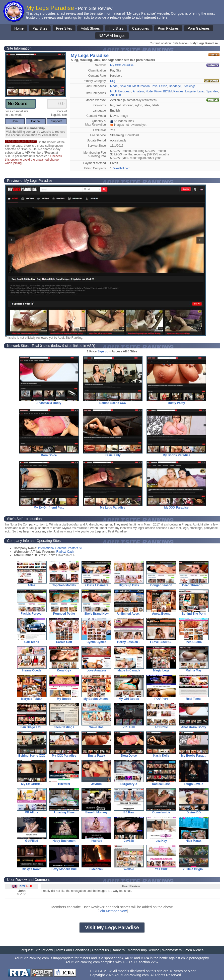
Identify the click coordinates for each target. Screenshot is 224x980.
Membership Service (144, 950)
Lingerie (190, 91)
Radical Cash (65, 552)
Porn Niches (194, 950)
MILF (113, 91)
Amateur (138, 91)
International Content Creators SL (60, 548)
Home (19, 28)
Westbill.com (122, 168)
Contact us (101, 950)
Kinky (158, 91)
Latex (201, 91)
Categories (141, 28)
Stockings (189, 86)
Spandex (212, 91)
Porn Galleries (199, 28)
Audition (115, 95)
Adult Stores (90, 28)
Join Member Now (113, 911)
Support (57, 121)
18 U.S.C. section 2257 (141, 962)
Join (15, 121)
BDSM (167, 91)
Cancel (36, 121)
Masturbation (141, 86)
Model (114, 86)
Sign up (103, 351)
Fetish (163, 86)
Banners (118, 950)
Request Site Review (37, 950)
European (125, 91)
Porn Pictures (168, 28)
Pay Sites (40, 28)
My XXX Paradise (122, 65)
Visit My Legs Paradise (112, 927)
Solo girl (125, 86)
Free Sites (64, 28)
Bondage (175, 86)
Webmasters (172, 950)
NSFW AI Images (112, 36)
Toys (154, 86)
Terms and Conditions (72, 950)
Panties (178, 91)
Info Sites (116, 28)
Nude (149, 91)
